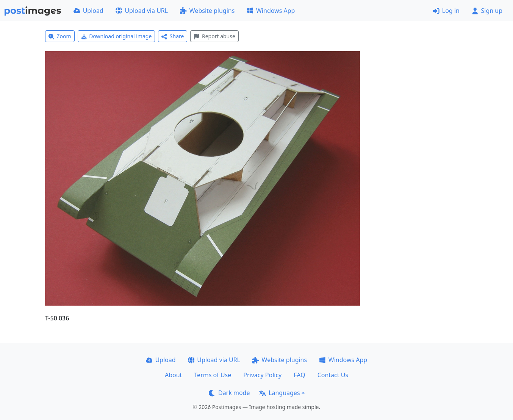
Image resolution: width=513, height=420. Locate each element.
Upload (88, 11)
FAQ (299, 375)
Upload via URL (142, 11)
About (173, 375)
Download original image (117, 36)
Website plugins (207, 11)
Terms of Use (213, 375)
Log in (446, 11)
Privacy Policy (262, 375)
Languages (279, 393)
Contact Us (333, 375)
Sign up (487, 11)
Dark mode (229, 393)
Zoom (60, 36)
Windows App (271, 11)
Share (173, 36)
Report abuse (214, 36)
